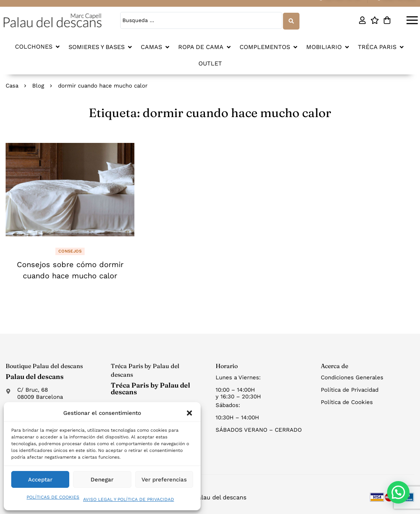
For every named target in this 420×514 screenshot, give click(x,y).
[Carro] (387, 20)
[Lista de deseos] (375, 20)
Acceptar (40, 480)
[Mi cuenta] (363, 20)
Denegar (102, 480)
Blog (38, 85)
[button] (189, 413)
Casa (12, 85)
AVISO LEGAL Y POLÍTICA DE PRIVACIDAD (129, 499)
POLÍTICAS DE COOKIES (53, 497)
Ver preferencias (164, 480)
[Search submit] (291, 20)
